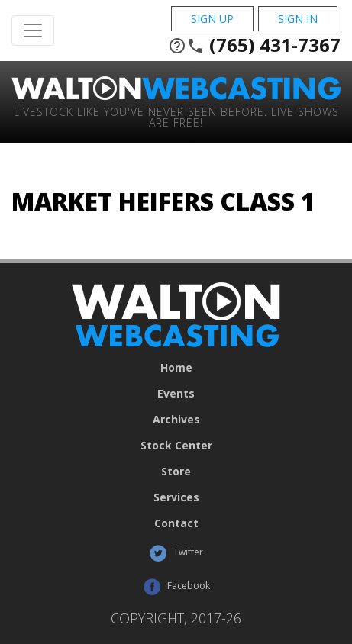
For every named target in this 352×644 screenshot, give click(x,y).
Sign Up (212, 19)
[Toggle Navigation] (33, 31)
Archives (176, 420)
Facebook (176, 587)
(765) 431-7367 (254, 45)
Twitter (176, 553)
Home (176, 368)
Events (176, 394)
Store (176, 472)
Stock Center (176, 446)
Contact (176, 523)
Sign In (298, 19)
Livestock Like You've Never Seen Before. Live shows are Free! (176, 116)
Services (176, 497)
